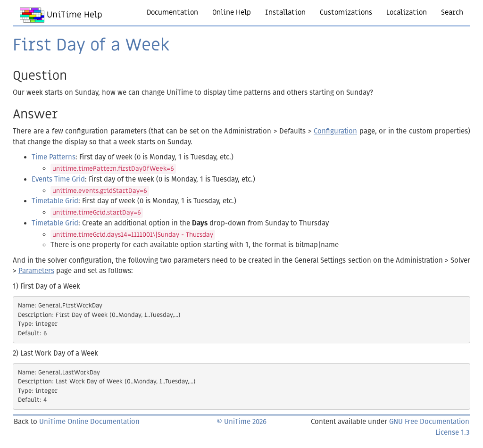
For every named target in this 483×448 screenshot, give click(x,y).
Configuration (335, 131)
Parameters (36, 271)
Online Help (232, 12)
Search (452, 12)
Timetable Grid (55, 201)
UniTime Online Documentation (89, 422)
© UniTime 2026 (241, 422)
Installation (285, 12)
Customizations (346, 12)
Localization (407, 12)
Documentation (172, 12)
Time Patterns (54, 157)
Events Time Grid (58, 179)
